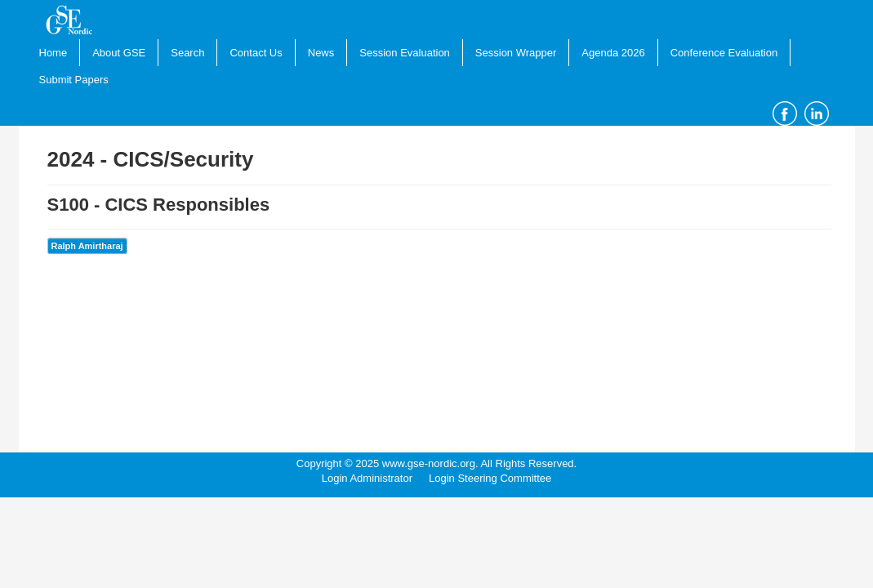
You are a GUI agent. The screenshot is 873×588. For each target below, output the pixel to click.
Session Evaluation (405, 53)
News (321, 53)
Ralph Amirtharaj (87, 246)
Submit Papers (74, 80)
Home (53, 53)
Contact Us (256, 53)
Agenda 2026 (613, 53)
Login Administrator (367, 478)
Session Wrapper (516, 53)
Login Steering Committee (490, 478)
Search (187, 53)
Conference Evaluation (724, 53)
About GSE (119, 53)
